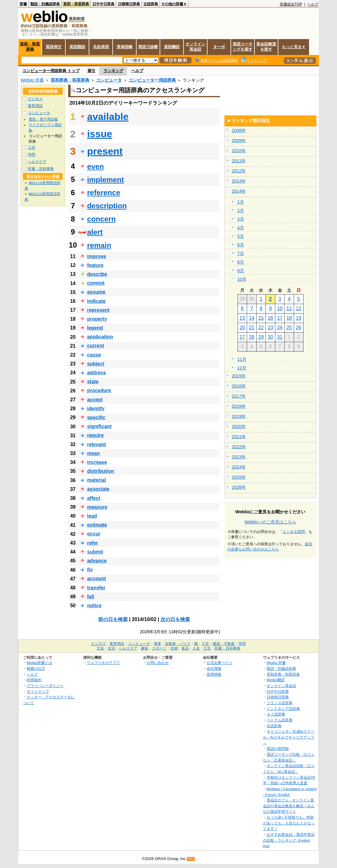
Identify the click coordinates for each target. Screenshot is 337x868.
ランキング (113, 71)
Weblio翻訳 (276, 680)
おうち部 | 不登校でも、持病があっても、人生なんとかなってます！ (289, 823)
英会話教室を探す (266, 47)
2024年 (239, 467)
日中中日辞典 (103, 4)
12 (299, 309)
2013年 (239, 181)
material (97, 480)
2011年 (239, 161)
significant (99, 426)
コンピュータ (109, 80)
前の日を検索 (113, 619)
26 (299, 328)
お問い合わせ (158, 663)
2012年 (239, 171)
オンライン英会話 (195, 47)
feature (95, 265)
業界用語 (35, 106)
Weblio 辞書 (32, 80)
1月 (241, 202)
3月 (241, 219)
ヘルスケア (37, 162)
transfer (96, 588)
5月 (241, 236)
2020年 (239, 426)
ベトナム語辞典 (280, 720)
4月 (241, 228)
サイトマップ (38, 691)
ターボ (219, 47)
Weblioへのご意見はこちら (270, 522)
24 (280, 328)
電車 (157, 644)
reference (104, 193)
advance (97, 561)
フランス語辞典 (280, 703)
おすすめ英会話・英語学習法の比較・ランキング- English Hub (289, 840)
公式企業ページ (219, 663)
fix (90, 570)
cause (94, 355)
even (96, 166)
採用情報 (214, 674)
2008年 (239, 130)
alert (95, 232)
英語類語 (77, 47)
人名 (196, 648)
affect (94, 498)
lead (92, 516)
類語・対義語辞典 (45, 4)
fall (91, 597)
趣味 (145, 648)
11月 (242, 359)
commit (96, 283)
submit (95, 552)
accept (95, 400)
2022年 (239, 447)
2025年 (239, 477)
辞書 (23, 4)
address (97, 373)
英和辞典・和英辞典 (70, 80)
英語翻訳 (172, 47)
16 (270, 318)
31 (280, 337)
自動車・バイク (178, 644)
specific (96, 417)
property (97, 319)
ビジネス (35, 99)
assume (96, 292)
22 (261, 328)
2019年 (239, 416)
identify (96, 409)
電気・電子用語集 (43, 119)
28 (252, 337)
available (108, 117)
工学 (32, 148)
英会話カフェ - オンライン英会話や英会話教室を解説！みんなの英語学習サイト (289, 806)
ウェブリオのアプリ (103, 663)
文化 (100, 648)
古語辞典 (151, 4)
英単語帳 (125, 47)
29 (261, 337)
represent (98, 310)
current (96, 346)
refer (93, 543)
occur (94, 534)
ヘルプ (313, 4)
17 (280, 318)
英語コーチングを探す (243, 47)
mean (94, 453)
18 (289, 318)
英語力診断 (148, 47)
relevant (97, 444)
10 (280, 309)
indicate (96, 301)
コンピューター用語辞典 (152, 80)
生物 (174, 648)
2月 (241, 210)
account (97, 579)
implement (106, 180)
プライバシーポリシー (45, 686)
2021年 (239, 437)
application (100, 337)
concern (101, 219)
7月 (241, 253)
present (105, 151)
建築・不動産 (224, 644)
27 (242, 337)
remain (99, 245)
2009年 (239, 141)
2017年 (239, 396)
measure (97, 507)
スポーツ (159, 648)
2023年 (239, 457)
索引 (91, 71)
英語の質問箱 (278, 748)
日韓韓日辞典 (129, 4)
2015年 (239, 376)
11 (289, 309)
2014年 (239, 191)
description (107, 206)
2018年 (239, 406)
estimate (97, 525)
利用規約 (34, 680)
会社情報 (214, 668)
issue (100, 134)
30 (270, 337)
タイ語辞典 (276, 714)
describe (97, 274)
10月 (242, 279)
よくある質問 (294, 532)
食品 (185, 648)
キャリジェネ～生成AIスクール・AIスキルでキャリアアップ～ (289, 737)
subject (96, 364)
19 (299, 318)
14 (252, 318)
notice (94, 606)
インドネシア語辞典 (283, 709)
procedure (99, 390)
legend (95, 328)
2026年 (239, 487)
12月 (242, 368)
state (93, 382)
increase (97, 462)
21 (252, 328)
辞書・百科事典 (41, 169)
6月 (241, 245)
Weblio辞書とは (39, 663)
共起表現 (101, 47)
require (95, 435)
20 (242, 328)
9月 (241, 271)
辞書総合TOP (291, 4)
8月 (241, 262)
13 (242, 318)
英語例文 (54, 47)
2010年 (239, 151)
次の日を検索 (175, 619)
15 (261, 318)
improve (97, 256)
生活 (111, 648)
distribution (101, 471)
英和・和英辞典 (76, 4)
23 (270, 328)
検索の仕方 (36, 668)
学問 (32, 155)
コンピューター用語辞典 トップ (51, 71)
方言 (207, 648)
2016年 (239, 386)
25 (289, 328)
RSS (191, 859)
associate (98, 489)
